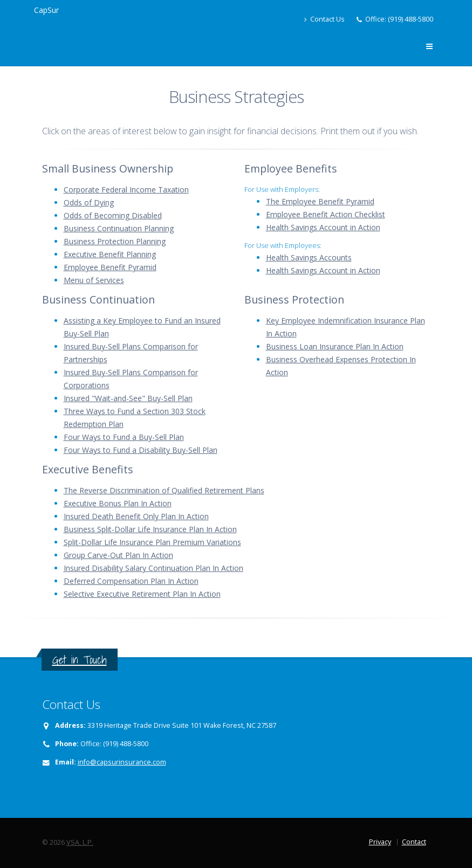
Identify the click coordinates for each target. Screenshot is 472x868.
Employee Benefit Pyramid (110, 267)
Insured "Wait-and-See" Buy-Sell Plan (128, 398)
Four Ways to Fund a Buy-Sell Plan (124, 437)
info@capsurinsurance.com (122, 762)
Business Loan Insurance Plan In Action (335, 346)
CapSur (46, 10)
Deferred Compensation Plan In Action (131, 581)
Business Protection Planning (115, 241)
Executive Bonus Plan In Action (118, 503)
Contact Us (324, 19)
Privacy (380, 842)
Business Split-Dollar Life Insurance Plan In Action (150, 529)
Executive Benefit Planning (110, 254)
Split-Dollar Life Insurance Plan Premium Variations (152, 542)
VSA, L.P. (80, 842)
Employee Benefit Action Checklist (326, 214)
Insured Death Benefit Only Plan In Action (136, 516)
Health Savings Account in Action (323, 227)
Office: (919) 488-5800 (399, 19)
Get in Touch (80, 660)
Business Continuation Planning (119, 228)
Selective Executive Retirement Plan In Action (142, 594)
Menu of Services (94, 280)
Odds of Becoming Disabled (113, 215)
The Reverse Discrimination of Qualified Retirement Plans (164, 490)
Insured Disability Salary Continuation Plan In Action (153, 568)
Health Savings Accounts (309, 257)
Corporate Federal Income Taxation (126, 190)
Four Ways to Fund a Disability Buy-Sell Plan (141, 450)
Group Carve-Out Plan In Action (118, 555)
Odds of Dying (89, 202)
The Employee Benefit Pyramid (320, 201)
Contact (414, 842)
